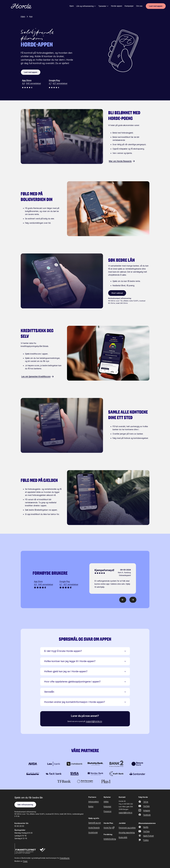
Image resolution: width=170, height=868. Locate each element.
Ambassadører (94, 801)
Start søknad (117, 293)
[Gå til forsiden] (21, 6)
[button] (85, 651)
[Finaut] (44, 851)
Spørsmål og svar (95, 823)
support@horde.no (94, 721)
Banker (91, 806)
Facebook (145, 815)
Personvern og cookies (127, 827)
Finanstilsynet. (65, 858)
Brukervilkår (123, 837)
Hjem (72, 6)
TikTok (143, 802)
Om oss (139, 6)
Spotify (143, 827)
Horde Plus (109, 828)
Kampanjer (129, 6)
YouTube (144, 806)
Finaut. (25, 861)
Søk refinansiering (25, 804)
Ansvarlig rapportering (127, 832)
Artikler (106, 801)
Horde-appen (117, 6)
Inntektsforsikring (110, 839)
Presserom (107, 811)
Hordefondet (93, 832)
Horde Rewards (94, 827)
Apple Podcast (146, 835)
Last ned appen (156, 6)
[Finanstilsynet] (25, 849)
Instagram (144, 810)
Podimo (144, 840)
